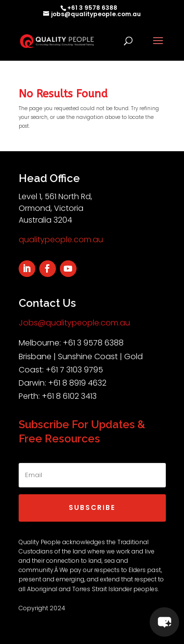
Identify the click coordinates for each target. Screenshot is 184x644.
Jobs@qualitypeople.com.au (74, 323)
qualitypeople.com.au (61, 240)
